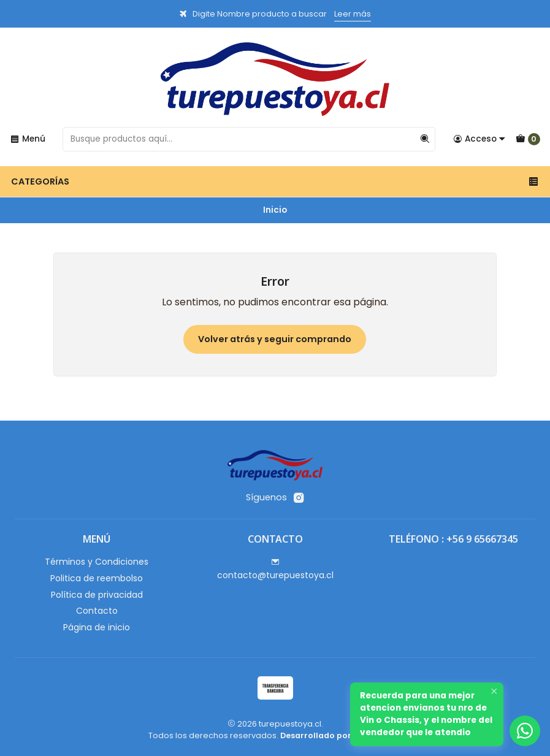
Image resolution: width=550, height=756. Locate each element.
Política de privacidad (97, 595)
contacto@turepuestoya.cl (275, 570)
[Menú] (28, 139)
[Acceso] (479, 139)
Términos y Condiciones (97, 562)
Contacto (97, 611)
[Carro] (528, 139)
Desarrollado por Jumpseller (340, 735)
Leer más (353, 14)
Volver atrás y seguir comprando (275, 339)
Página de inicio (97, 627)
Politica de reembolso (97, 578)
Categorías (275, 181)
